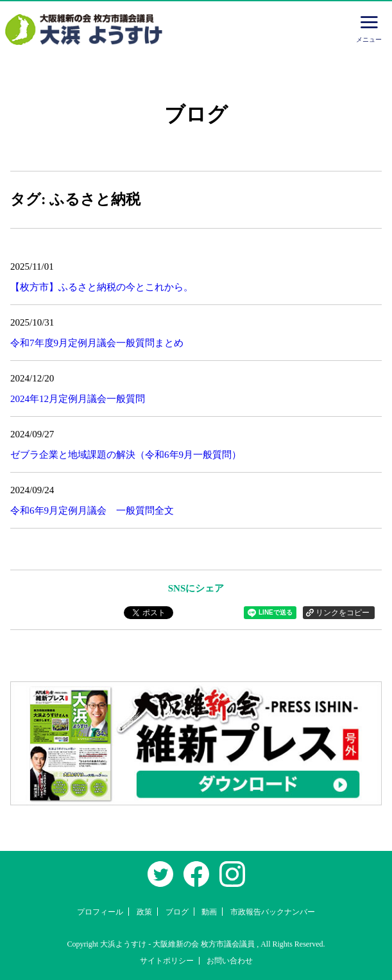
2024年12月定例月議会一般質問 (78, 399)
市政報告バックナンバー (273, 912)
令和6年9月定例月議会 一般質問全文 (92, 511)
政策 (144, 912)
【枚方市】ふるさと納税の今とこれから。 (102, 287)
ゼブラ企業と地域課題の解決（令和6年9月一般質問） (126, 455)
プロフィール (100, 912)
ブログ (177, 912)
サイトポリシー (167, 961)
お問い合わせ (230, 961)
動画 (209, 912)
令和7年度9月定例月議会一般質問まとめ (97, 343)
